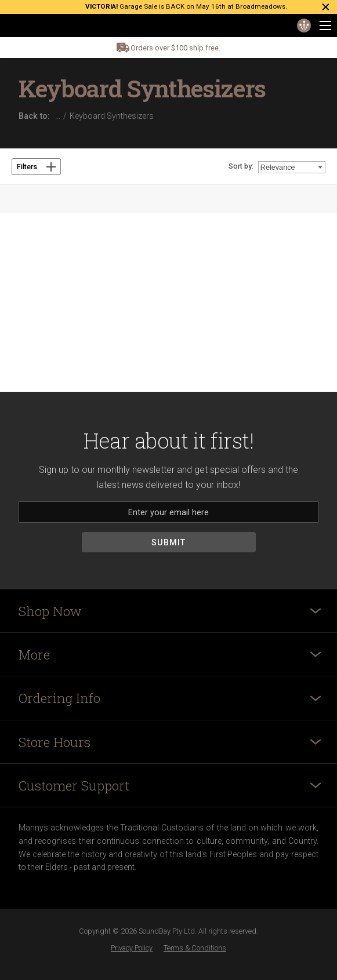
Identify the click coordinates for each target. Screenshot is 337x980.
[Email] (168, 512)
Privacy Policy (132, 948)
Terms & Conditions (195, 948)
